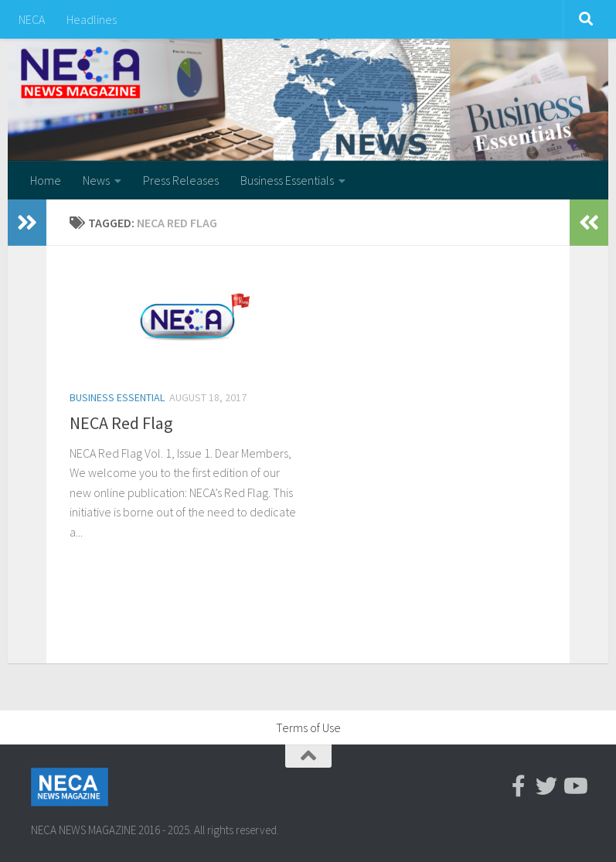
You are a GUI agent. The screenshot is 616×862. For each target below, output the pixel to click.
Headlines (92, 19)
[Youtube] (574, 786)
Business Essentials (287, 180)
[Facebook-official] (519, 786)
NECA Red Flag (121, 423)
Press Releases (181, 180)
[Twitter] (546, 786)
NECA (32, 19)
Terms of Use (308, 727)
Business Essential (117, 397)
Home (46, 180)
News (96, 180)
